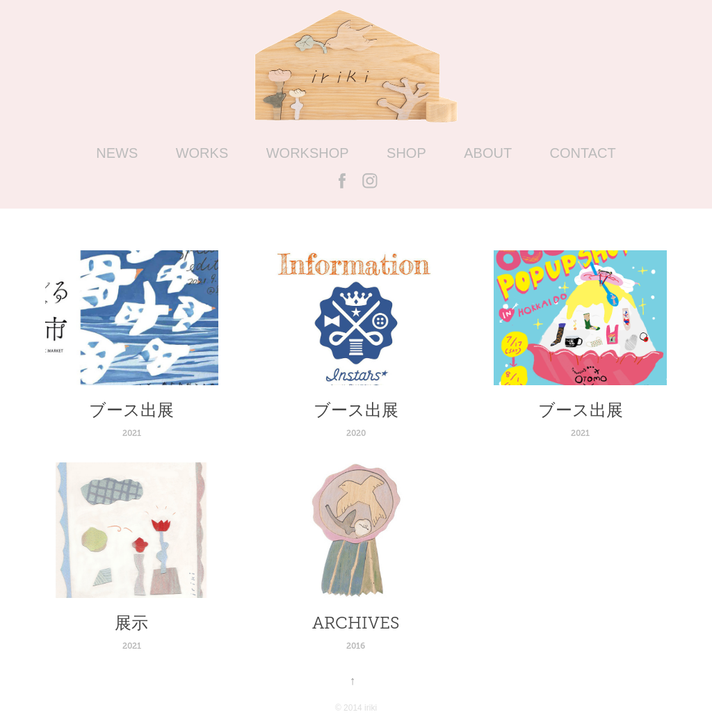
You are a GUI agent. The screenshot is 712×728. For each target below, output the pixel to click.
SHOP (406, 153)
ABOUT (488, 153)
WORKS (202, 153)
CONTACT (583, 153)
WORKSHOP (308, 153)
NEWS (117, 153)
